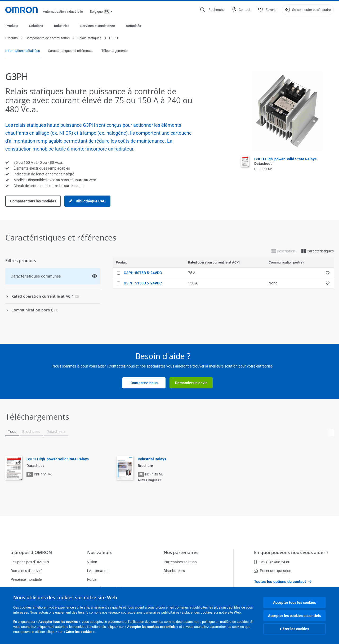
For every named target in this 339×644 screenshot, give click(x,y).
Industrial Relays (152, 459)
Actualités (133, 26)
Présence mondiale (26, 579)
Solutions (36, 26)
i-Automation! (98, 571)
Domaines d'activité (26, 571)
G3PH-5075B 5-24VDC (143, 273)
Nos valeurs (100, 552)
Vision (92, 562)
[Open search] (212, 10)
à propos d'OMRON (31, 552)
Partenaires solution (180, 562)
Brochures (31, 432)
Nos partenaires (181, 552)
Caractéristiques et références (71, 51)
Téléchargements (115, 51)
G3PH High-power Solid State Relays (58, 459)
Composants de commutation (48, 38)
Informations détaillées (23, 51)
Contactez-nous (144, 383)
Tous (12, 432)
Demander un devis (191, 383)
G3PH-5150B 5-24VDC (143, 283)
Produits (12, 26)
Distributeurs (174, 571)
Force (92, 579)
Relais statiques (89, 38)
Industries (62, 26)
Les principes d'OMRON (30, 562)
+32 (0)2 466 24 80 (272, 562)
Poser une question (273, 571)
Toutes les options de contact (283, 582)
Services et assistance (98, 26)
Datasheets (56, 432)
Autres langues (148, 480)
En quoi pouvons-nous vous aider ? (291, 552)
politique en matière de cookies (225, 622)
